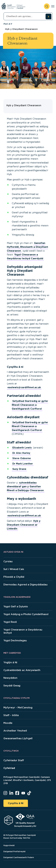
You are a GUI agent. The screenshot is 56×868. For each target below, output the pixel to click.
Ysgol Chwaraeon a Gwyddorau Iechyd (23, 631)
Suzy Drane (19, 469)
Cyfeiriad (9, 768)
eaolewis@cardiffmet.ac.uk (24, 387)
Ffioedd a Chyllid (14, 577)
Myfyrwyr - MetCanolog (18, 708)
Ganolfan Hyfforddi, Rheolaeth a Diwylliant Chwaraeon (27, 247)
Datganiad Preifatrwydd (14, 851)
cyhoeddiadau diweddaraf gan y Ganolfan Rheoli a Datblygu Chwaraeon (25, 487)
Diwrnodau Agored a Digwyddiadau (25, 585)
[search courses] (48, 16)
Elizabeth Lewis (22, 448)
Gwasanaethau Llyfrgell (18, 738)
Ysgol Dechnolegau (15, 641)
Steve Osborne (22, 458)
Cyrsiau (8, 561)
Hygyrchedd (9, 845)
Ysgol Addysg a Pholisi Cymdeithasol (26, 614)
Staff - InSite (11, 715)
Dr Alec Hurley (21, 453)
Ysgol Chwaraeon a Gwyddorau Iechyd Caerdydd (25, 257)
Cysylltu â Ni (16, 803)
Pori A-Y (8, 24)
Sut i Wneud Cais (14, 569)
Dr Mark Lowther (23, 464)
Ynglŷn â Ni (10, 662)
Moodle (8, 723)
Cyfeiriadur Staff (14, 760)
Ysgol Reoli (10, 622)
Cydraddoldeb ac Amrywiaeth (22, 670)
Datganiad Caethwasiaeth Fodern (19, 857)
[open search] (47, 6)
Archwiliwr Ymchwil (15, 731)
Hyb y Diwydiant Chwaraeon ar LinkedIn (24, 525)
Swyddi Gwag (12, 686)
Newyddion (10, 678)
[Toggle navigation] (53, 6)
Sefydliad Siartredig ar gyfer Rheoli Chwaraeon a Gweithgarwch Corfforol (30, 405)
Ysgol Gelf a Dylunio (16, 607)
